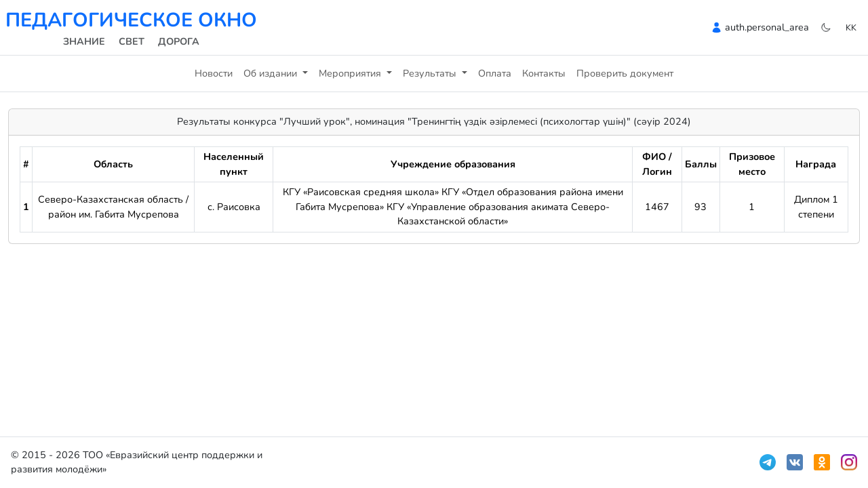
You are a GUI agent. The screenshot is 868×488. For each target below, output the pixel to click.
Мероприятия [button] (351, 73)
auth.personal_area (767, 27)
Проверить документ (625, 73)
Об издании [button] (272, 73)
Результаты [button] (431, 73)
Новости (214, 73)
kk (851, 27)
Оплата (495, 73)
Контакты (544, 73)
